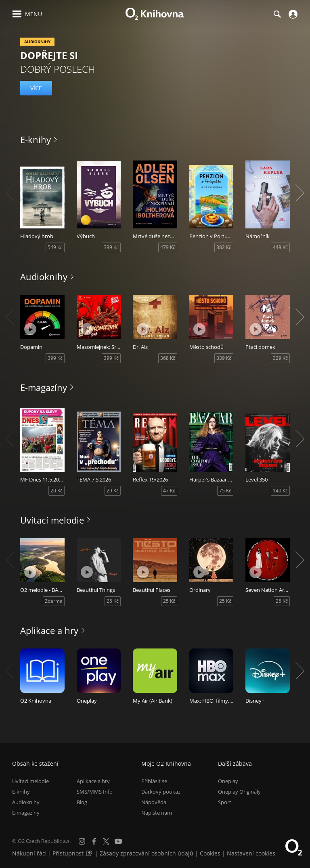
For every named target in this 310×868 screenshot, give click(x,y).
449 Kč (280, 247)
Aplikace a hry (49, 630)
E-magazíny (44, 387)
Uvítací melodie (52, 520)
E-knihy (36, 139)
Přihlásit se (154, 781)
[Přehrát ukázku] (30, 329)
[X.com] (106, 841)
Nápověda (154, 802)
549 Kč (55, 247)
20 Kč (57, 491)
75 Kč (225, 491)
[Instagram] (82, 841)
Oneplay (228, 781)
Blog (82, 802)
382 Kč (224, 247)
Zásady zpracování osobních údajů (147, 853)
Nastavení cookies (251, 853)
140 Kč (280, 491)
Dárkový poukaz (161, 791)
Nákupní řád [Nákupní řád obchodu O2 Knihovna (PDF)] (29, 853)
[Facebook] (94, 841)
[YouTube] (118, 841)
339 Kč (224, 358)
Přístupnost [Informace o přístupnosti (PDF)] (68, 853)
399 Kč (111, 247)
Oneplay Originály (239, 791)
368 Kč (168, 358)
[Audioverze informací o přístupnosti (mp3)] (90, 853)
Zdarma (54, 601)
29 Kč (113, 491)
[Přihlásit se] (292, 14)
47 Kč (169, 491)
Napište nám (157, 813)
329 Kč (280, 358)
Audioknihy (44, 277)
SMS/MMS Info (95, 791)
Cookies (210, 853)
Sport (225, 802)
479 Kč (168, 247)
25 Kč (113, 601)
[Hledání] (277, 14)
